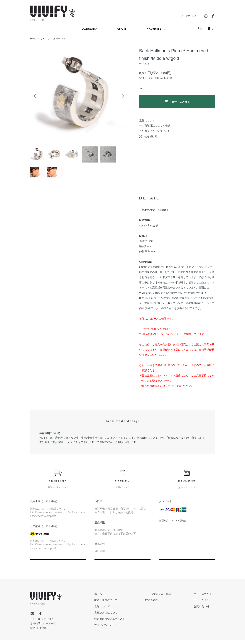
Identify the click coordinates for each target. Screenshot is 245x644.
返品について (147, 120)
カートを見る (205, 605)
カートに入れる (177, 101)
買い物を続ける (148, 136)
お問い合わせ (205, 611)
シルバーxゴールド (63, 39)
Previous (36, 96)
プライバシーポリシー (122, 630)
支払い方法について (121, 617)
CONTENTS (154, 29)
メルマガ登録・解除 (169, 598)
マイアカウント (189, 16)
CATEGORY (89, 29)
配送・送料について (121, 605)
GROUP (122, 29)
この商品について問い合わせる (157, 131)
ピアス (45, 39)
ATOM (168, 605)
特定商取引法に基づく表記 (155, 126)
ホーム (33, 39)
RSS (160, 605)
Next (123, 96)
